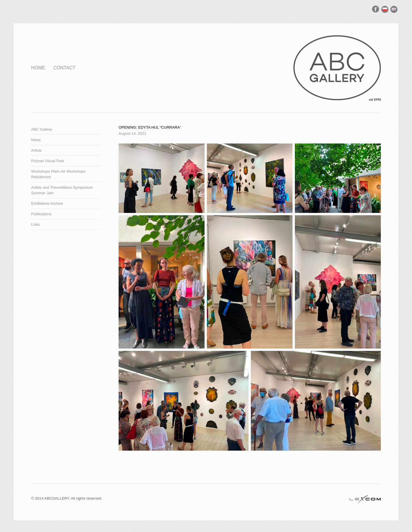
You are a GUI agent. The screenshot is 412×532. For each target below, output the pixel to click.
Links (36, 224)
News (36, 140)
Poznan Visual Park (48, 161)
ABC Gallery (42, 129)
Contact (64, 68)
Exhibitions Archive (47, 203)
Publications (41, 214)
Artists (36, 150)
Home (38, 68)
